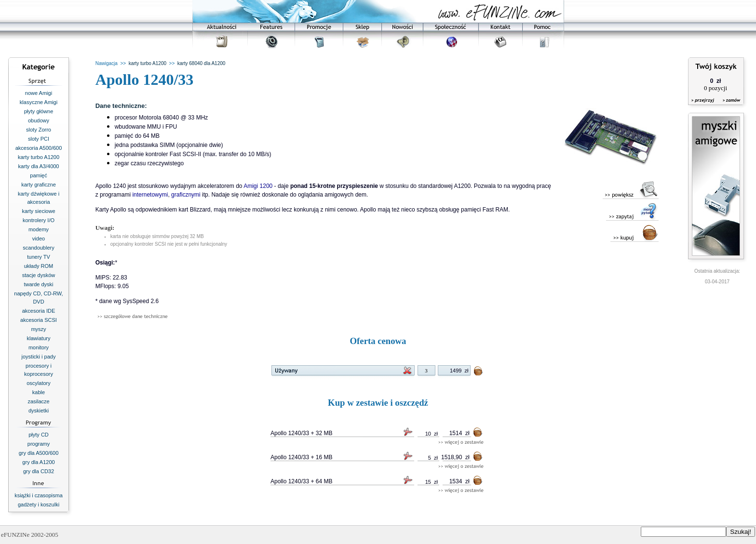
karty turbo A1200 (39, 157)
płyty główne (39, 111)
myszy (38, 329)
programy (39, 444)
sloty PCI (39, 139)
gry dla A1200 (38, 462)
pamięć (38, 175)
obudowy (39, 120)
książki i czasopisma (39, 495)
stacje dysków (39, 275)
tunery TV (39, 257)
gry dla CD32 (39, 471)
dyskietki (39, 411)
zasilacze (38, 401)
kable (39, 392)
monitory (39, 347)
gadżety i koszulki (39, 504)
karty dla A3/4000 (38, 166)
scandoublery (38, 248)
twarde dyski (38, 284)
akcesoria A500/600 (39, 148)
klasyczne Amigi (39, 102)
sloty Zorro (39, 130)
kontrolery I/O (39, 220)
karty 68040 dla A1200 (202, 63)
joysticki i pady (39, 357)
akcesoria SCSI (39, 320)
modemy (39, 229)
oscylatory (39, 383)
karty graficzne (39, 185)
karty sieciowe (38, 211)
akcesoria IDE (39, 311)
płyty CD (39, 435)
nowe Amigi (39, 93)
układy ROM (39, 266)
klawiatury (39, 338)
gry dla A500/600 (39, 453)
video (39, 239)
